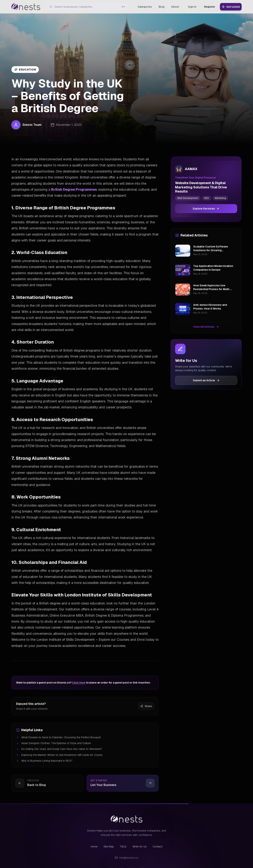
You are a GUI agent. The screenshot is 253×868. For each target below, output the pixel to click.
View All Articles (206, 327)
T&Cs (123, 847)
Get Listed (231, 7)
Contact (158, 847)
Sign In (192, 7)
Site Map (109, 847)
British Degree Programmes (74, 189)
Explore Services (206, 209)
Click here (79, 683)
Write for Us (140, 847)
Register (210, 7)
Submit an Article (206, 380)
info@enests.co (126, 858)
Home (94, 847)
